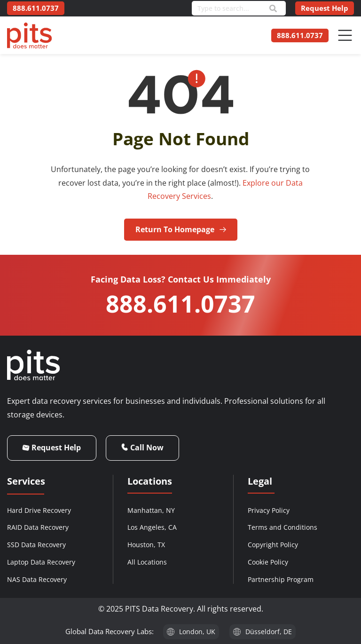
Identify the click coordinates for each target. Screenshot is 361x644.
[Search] (273, 8)
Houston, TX (146, 545)
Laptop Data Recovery (41, 562)
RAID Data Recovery (38, 527)
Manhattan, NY (151, 510)
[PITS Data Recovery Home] (29, 35)
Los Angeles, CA (152, 527)
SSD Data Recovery (36, 545)
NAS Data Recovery (37, 579)
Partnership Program (281, 579)
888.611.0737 (180, 304)
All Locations (147, 562)
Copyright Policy (273, 545)
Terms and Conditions (283, 527)
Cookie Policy (268, 562)
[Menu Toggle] (345, 35)
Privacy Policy (269, 510)
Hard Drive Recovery (39, 510)
